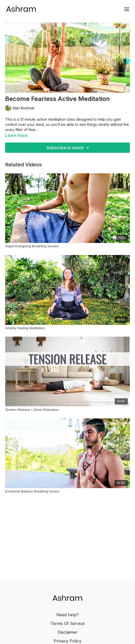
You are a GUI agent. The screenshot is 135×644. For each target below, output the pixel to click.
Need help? (67, 615)
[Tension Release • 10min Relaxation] (67, 410)
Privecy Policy (68, 641)
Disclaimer (68, 632)
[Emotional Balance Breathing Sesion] (67, 491)
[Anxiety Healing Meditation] (67, 328)
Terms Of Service (67, 623)
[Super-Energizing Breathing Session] (67, 246)
